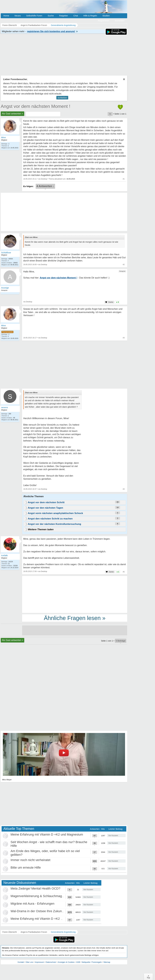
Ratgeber (64, 16)
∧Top (148, 977)
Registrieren (104, 21)
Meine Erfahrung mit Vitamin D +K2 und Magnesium (47, 834)
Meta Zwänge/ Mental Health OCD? (35, 888)
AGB (78, 962)
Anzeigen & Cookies (66, 962)
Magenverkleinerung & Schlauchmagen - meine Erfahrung (51, 896)
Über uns (29, 962)
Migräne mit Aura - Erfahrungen (32, 904)
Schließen (62, 98)
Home (6, 16)
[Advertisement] (75, 594)
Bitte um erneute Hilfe (26, 868)
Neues (18, 16)
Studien (106, 16)
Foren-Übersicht (10, 932)
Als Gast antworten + (12, 114)
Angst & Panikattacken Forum (34, 932)
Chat (76, 16)
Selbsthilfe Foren (34, 16)
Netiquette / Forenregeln (92, 962)
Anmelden (120, 21)
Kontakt (21, 962)
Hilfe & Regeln (90, 16)
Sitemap (107, 962)
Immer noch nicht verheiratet (30, 860)
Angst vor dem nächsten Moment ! (35, 106)
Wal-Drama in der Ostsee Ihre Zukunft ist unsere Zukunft (50, 911)
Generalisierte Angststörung (63, 932)
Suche (51, 16)
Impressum (39, 962)
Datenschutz (51, 962)
